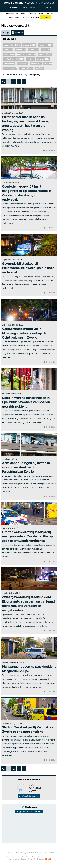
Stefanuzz (31, 807)
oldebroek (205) (26, 68)
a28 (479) (45, 50)
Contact (48, 8)
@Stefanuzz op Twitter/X (29, 812)
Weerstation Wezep (29, 796)
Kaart (41, 14)
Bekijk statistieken (45, 857)
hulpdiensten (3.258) (12, 45)
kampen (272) (9, 64)
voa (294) (30, 59)
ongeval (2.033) (29, 45)
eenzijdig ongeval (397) (27, 54)
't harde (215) (36, 64)
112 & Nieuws (13, 8)
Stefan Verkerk (29, 3)
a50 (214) (48, 64)
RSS (48, 859)
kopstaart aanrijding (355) (13, 59)
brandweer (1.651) (45, 45)
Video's (33, 14)
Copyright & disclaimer (17, 859)
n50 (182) (39, 68)
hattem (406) (9, 54)
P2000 (50, 14)
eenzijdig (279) (43, 59)
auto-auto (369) (45, 54)
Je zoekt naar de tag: (21, 74)
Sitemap (40, 859)
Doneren (45, 17)
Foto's (24, 14)
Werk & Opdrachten (31, 8)
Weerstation (14, 17)
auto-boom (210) (10, 68)
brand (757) (8, 50)
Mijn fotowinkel (31, 17)
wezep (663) (21, 50)
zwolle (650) (34, 50)
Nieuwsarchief (12, 14)
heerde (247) (23, 64)
